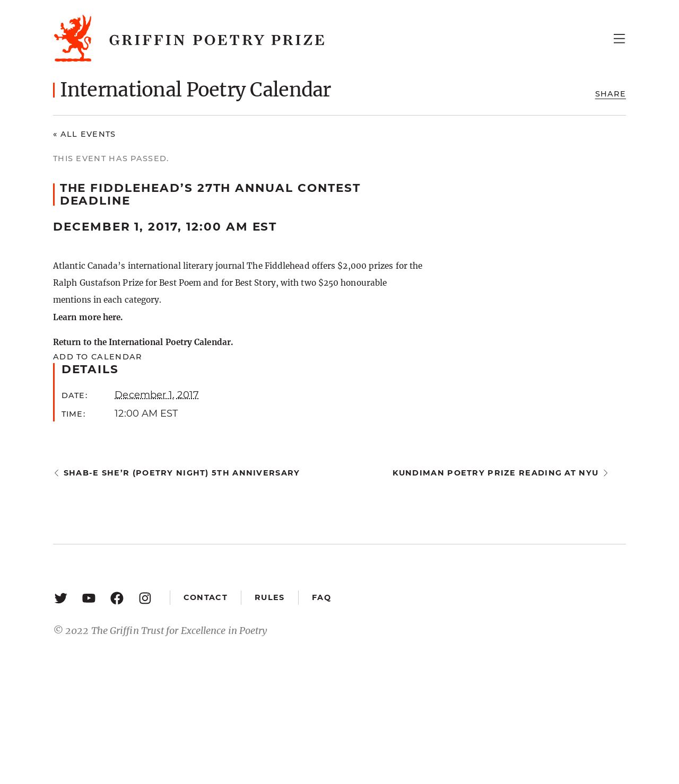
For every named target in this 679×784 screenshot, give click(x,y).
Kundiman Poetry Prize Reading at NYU (496, 473)
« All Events (85, 134)
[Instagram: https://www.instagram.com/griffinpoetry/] (145, 598)
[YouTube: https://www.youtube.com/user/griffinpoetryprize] (89, 598)
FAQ (321, 597)
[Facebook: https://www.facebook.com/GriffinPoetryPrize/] (117, 598)
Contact (206, 597)
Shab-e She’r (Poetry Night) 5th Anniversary (182, 473)
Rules (269, 597)
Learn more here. (88, 317)
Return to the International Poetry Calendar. (143, 342)
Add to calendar (97, 357)
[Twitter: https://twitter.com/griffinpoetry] (61, 598)
